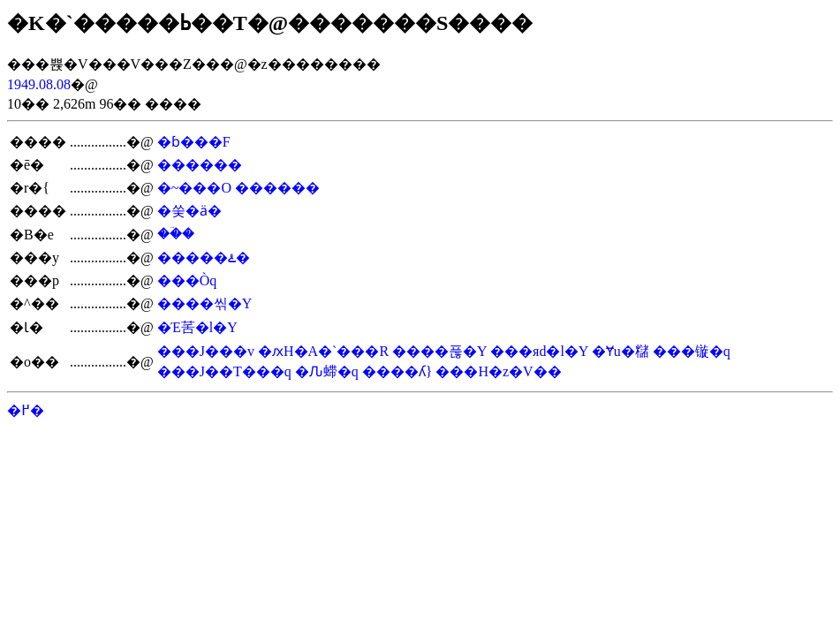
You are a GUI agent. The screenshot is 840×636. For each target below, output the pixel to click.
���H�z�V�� (498, 371)
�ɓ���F (194, 142)
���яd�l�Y (539, 351)
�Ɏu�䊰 (621, 351)
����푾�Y (439, 351)
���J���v (206, 351)
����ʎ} (397, 371)
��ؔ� (176, 234)
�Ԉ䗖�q (327, 371)
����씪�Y (205, 303)
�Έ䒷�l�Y (197, 327)
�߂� (26, 410)
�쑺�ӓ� (189, 211)
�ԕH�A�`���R (323, 351)
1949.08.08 (39, 84)
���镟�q (692, 351)
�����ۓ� (204, 257)
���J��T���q (224, 371)
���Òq (187, 280)
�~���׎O (194, 188)
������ (200, 165)
